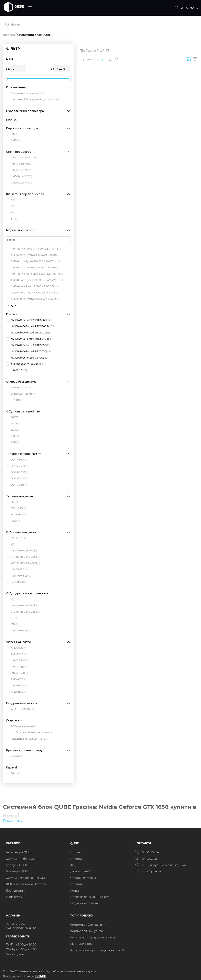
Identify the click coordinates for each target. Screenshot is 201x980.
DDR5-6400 (17, 466)
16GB (13, 436)
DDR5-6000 (17, 460)
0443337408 (147, 859)
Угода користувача (84, 903)
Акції (74, 865)
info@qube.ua (148, 872)
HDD (13, 521)
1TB (12, 624)
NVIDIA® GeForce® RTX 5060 (28, 320)
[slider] (6, 79)
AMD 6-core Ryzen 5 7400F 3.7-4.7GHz (33, 299)
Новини (76, 859)
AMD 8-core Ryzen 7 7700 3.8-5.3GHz (32, 293)
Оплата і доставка (83, 878)
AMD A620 (16, 648)
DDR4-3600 (17, 472)
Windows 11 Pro (19, 388)
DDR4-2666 (17, 485)
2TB (12, 618)
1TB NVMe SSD (19, 576)
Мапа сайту (14, 897)
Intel (13, 134)
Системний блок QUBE (23, 859)
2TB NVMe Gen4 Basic (23, 557)
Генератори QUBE (19, 852)
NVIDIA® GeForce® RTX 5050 (29, 345)
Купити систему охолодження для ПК (98, 950)
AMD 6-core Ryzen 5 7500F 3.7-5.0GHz (33, 268)
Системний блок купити (88, 925)
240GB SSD (17, 582)
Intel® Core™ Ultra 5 (22, 158)
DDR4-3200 (17, 479)
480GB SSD (17, 569)
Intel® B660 (17, 673)
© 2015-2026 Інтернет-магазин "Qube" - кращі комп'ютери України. (50, 971)
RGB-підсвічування (22, 726)
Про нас (76, 852)
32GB (13, 430)
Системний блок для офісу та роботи (33, 100)
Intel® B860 (17, 660)
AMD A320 (16, 679)
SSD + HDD (17, 515)
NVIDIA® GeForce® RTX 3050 (28, 351)
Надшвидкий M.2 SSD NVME (27, 739)
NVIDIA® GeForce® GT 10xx (27, 358)
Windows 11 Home (21, 394)
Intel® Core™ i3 (19, 170)
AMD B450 (16, 686)
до (52, 69)
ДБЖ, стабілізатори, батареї (26, 884)
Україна (15, 756)
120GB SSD (16, 538)
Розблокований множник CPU (29, 733)
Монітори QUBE (17, 871)
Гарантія (76, 884)
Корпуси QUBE (17, 865)
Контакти (77, 891)
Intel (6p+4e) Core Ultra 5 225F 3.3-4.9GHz (34, 274)
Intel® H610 (17, 667)
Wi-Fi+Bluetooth (20, 709)
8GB (13, 442)
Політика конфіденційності (90, 897)
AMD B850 (16, 654)
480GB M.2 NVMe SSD (23, 563)
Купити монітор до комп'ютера (93, 937)
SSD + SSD (16, 508)
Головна (9, 35)
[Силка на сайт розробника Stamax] (40, 977)
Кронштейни (15, 891)
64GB (13, 424)
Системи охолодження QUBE (27, 878)
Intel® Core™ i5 (19, 164)
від (8, 69)
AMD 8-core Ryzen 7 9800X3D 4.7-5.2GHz (34, 280)
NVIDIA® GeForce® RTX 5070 (28, 333)
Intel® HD (16, 370)
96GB (13, 417)
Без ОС (15, 400)
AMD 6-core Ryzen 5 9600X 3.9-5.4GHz (33, 255)
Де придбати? (80, 871)
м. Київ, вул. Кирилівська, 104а (160, 865)
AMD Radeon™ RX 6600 (25, 364)
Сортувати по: (90, 59)
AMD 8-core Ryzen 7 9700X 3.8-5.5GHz (33, 286)
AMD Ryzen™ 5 (19, 183)
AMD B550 (16, 692)
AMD (13, 140)
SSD (12, 502)
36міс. (14, 773)
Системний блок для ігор (26, 93)
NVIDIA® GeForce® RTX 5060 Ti (30, 326)
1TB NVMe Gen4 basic (23, 551)
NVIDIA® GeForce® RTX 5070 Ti (29, 339)
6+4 (12, 219)
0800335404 (186, 8)
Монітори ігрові (82, 944)
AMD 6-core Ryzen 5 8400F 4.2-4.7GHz (33, 261)
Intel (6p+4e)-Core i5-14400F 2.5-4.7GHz (33, 249)
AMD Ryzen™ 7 (19, 176)
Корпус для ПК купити (87, 931)
